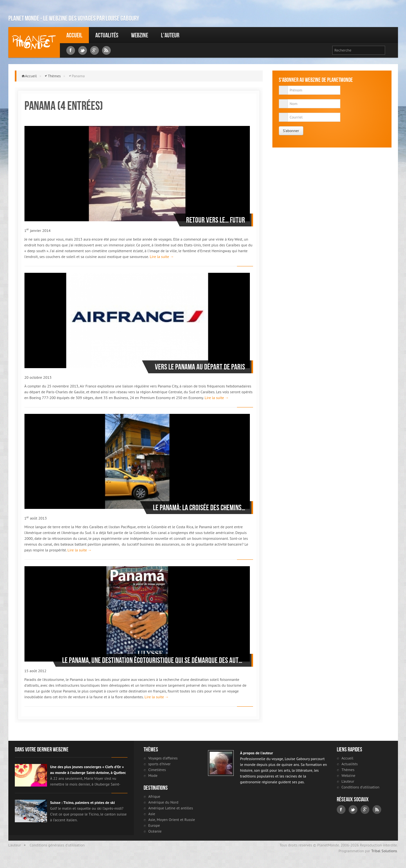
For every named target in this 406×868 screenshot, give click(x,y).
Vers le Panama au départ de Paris (200, 367)
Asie (152, 814)
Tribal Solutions (384, 851)
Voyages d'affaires (163, 758)
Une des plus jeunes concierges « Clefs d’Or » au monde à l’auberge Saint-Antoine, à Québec (88, 770)
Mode (153, 775)
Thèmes (54, 76)
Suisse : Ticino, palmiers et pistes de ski (83, 802)
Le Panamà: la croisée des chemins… (199, 508)
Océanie (155, 831)
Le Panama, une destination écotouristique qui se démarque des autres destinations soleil (154, 660)
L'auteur (170, 35)
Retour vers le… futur (216, 220)
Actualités (107, 35)
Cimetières (157, 770)
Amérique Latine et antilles (171, 808)
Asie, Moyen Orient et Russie (172, 820)
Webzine (140, 35)
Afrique (154, 796)
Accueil (74, 35)
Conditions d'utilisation (361, 787)
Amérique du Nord (164, 802)
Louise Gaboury (34, 42)
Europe (154, 825)
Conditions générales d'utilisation (57, 845)
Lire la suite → (162, 257)
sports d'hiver (160, 764)
